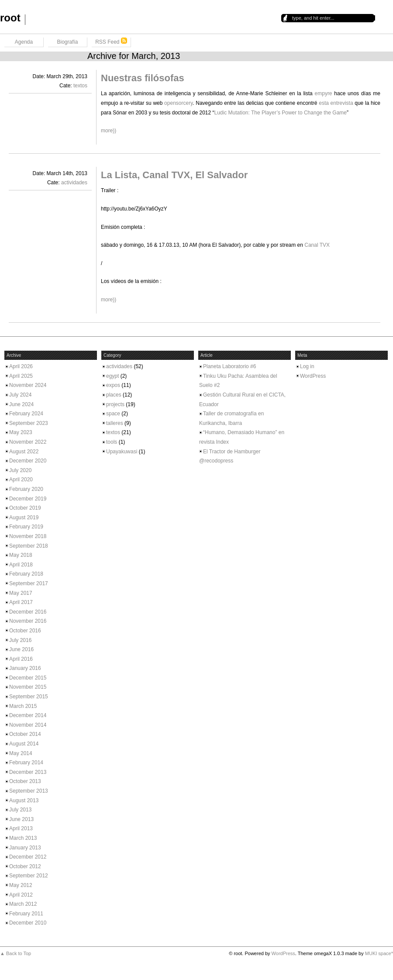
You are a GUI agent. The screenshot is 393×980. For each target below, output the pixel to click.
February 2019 (26, 527)
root (10, 18)
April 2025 (21, 376)
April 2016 (21, 659)
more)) (109, 131)
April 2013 (21, 828)
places (114, 395)
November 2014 (28, 725)
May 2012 (21, 885)
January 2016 (25, 668)
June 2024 (21, 404)
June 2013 (21, 819)
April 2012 (21, 895)
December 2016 (28, 612)
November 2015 (28, 687)
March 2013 (23, 838)
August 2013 (24, 801)
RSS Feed (111, 41)
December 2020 (28, 461)
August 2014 (24, 744)
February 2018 (26, 574)
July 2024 (20, 395)
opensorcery (178, 103)
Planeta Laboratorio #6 (229, 366)
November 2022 (28, 442)
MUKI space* (379, 953)
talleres (115, 423)
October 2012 (25, 866)
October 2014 (25, 734)
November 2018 (28, 536)
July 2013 (20, 810)
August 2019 (24, 518)
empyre (324, 93)
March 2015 (23, 706)
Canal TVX (317, 245)
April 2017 (21, 602)
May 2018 (21, 555)
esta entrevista (336, 103)
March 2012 (23, 904)
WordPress (313, 376)
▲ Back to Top (16, 953)
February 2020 (26, 489)
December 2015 (28, 678)
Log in (307, 366)
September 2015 (29, 697)
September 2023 (29, 423)
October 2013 (25, 781)
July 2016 (20, 640)
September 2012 (29, 876)
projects (115, 404)
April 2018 (21, 565)
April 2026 (21, 366)
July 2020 (20, 470)
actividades (74, 183)
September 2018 (29, 546)
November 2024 (28, 385)
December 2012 (28, 857)
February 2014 (26, 763)
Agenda (24, 42)
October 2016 (25, 631)
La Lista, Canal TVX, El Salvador (174, 175)
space (113, 414)
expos (113, 385)
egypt (112, 376)
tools (112, 442)
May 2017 (21, 593)
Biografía (67, 42)
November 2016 (28, 621)
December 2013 (28, 772)
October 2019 (25, 508)
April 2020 (21, 480)
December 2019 (28, 499)
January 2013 (25, 848)
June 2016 (21, 649)
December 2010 (28, 923)
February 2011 (26, 914)
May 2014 (21, 753)
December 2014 (28, 715)
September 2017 (29, 583)
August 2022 (24, 452)
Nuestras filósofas (143, 78)
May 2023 (21, 432)
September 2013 (29, 791)
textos (80, 86)
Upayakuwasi (122, 452)
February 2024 (26, 414)
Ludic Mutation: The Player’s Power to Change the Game (281, 113)
